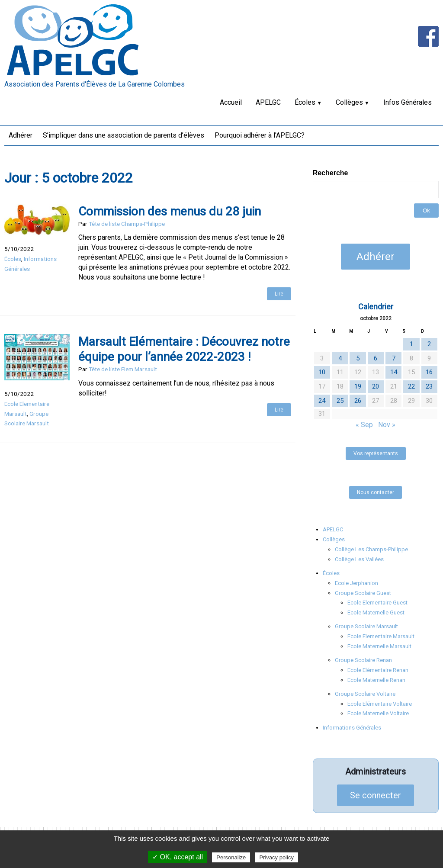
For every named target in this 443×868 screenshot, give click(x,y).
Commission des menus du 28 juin (170, 211)
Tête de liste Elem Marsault (123, 369)
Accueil (231, 102)
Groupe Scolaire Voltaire (365, 694)
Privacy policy (276, 857)
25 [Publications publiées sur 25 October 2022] (340, 401)
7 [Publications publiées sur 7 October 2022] (394, 358)
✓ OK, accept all (178, 857)
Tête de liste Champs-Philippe (127, 224)
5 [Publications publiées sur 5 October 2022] (358, 358)
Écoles (305, 102)
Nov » (387, 425)
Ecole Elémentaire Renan (378, 670)
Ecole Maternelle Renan (376, 680)
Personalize (231, 857)
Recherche (331, 173)
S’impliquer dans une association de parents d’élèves (124, 135)
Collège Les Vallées (359, 559)
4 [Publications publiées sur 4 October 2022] (340, 358)
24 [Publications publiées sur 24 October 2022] (322, 401)
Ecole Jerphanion (356, 583)
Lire (279, 294)
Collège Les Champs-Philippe (371, 549)
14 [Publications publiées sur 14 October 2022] (394, 372)
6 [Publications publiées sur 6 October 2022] (376, 358)
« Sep (364, 425)
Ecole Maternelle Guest (376, 612)
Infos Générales (408, 102)
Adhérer (21, 135)
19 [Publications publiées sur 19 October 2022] (358, 386)
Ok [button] (426, 211)
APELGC (268, 102)
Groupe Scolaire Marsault (366, 626)
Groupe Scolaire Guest (363, 593)
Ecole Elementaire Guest (377, 603)
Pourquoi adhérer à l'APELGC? (260, 135)
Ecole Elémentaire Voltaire (380, 704)
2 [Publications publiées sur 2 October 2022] (429, 344)
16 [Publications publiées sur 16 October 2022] (429, 372)
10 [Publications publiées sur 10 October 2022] (322, 372)
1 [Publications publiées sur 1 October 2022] (411, 344)
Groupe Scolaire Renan (363, 660)
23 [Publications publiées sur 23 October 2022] (429, 386)
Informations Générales (352, 728)
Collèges (349, 102)
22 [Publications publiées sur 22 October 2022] (411, 386)
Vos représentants (376, 453)
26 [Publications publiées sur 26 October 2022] (358, 401)
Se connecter (376, 795)
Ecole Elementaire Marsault (381, 636)
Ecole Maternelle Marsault (379, 646)
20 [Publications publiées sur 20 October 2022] (376, 386)
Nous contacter (376, 492)
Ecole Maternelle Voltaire (378, 713)
